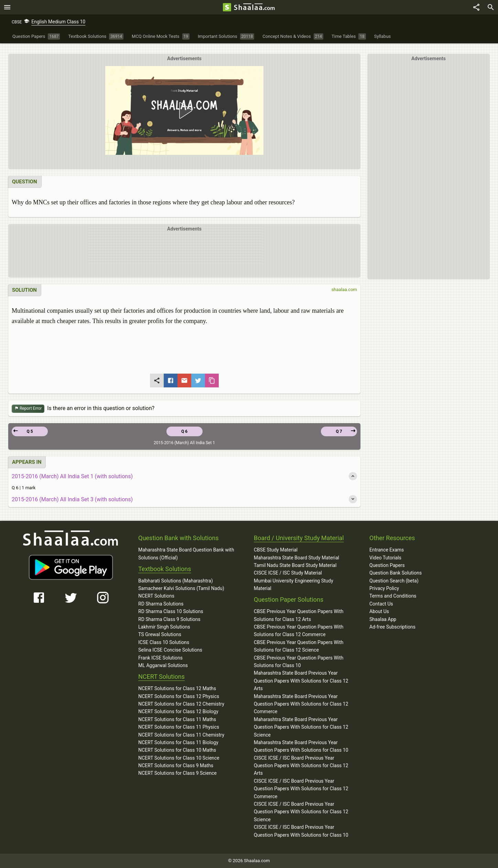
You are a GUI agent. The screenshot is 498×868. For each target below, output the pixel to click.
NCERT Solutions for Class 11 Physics (179, 727)
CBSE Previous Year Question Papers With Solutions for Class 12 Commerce (299, 631)
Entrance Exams (387, 550)
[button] (184, 110)
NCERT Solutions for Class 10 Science (179, 758)
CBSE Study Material (276, 550)
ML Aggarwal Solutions (163, 665)
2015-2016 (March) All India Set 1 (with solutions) (72, 476)
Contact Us (381, 604)
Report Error (28, 409)
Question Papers (387, 565)
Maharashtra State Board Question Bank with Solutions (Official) (186, 554)
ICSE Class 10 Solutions (164, 642)
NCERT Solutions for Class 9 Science (177, 773)
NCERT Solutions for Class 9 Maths (176, 765)
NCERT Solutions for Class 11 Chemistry (181, 735)
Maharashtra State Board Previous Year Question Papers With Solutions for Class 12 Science (301, 727)
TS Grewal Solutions (160, 634)
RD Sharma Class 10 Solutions (171, 611)
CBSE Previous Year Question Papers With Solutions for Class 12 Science (299, 646)
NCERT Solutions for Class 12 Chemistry (181, 704)
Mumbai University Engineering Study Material (294, 585)
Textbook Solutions (165, 569)
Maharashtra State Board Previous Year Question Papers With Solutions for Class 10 (301, 746)
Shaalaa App (383, 619)
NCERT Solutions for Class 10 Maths (177, 750)
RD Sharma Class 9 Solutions (169, 619)
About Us (379, 611)
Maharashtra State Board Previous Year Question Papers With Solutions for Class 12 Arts (301, 681)
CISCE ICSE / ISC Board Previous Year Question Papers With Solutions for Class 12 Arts (301, 766)
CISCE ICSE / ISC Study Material (288, 573)
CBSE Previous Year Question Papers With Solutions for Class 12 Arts (299, 615)
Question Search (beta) (394, 581)
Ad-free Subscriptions (392, 627)
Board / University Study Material (299, 538)
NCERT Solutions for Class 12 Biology (178, 711)
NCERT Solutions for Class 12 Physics (179, 696)
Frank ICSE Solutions (160, 658)
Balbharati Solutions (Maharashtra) (176, 581)
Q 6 (184, 431)
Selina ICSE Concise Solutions (170, 650)
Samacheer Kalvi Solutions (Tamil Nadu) (181, 588)
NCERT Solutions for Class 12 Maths (177, 688)
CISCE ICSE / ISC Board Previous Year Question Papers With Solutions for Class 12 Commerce (301, 789)
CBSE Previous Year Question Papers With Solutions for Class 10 (299, 662)
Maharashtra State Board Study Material (296, 558)
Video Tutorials (385, 558)
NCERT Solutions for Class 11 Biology (178, 742)
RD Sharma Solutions (161, 604)
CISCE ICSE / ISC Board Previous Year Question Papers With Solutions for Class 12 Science (301, 812)
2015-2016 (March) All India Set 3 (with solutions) (72, 499)
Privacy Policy (384, 588)
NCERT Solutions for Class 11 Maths (177, 719)
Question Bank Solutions (396, 573)
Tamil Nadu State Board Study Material (295, 565)
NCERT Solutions (156, 596)
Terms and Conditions (393, 596)
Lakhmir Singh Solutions (164, 627)
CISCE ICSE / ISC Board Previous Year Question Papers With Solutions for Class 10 (301, 831)
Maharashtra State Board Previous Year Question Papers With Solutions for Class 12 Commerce (301, 704)
